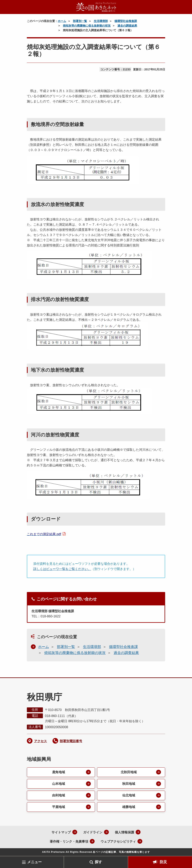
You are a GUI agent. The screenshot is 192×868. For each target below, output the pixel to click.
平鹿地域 (59, 807)
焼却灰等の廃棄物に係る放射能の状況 (87, 26)
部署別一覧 (80, 21)
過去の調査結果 (127, 26)
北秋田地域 (129, 772)
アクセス (40, 741)
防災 (163, 862)
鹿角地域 (59, 772)
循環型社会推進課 (126, 21)
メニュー (34, 862)
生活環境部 (101, 21)
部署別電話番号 (71, 741)
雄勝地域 (129, 807)
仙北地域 (129, 795)
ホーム (62, 21)
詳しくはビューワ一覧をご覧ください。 (62, 569)
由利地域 (59, 795)
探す (98, 862)
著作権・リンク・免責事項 (69, 841)
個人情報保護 (124, 832)
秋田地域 (129, 784)
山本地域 (59, 784)
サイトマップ (61, 832)
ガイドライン (93, 832)
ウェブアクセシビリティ (118, 841)
